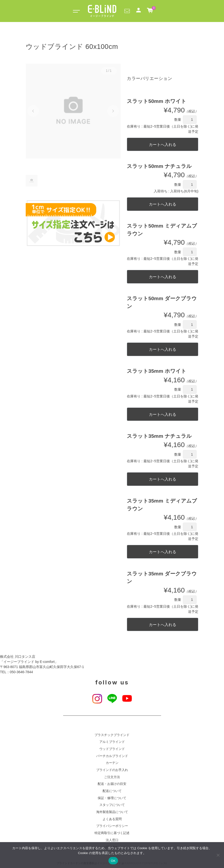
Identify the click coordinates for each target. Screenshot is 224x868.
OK (113, 861)
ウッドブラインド (112, 749)
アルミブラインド (112, 742)
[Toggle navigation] (76, 11)
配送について (112, 791)
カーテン (112, 763)
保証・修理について (112, 798)
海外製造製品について (112, 812)
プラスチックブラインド (112, 735)
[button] (127, 11)
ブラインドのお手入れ (112, 770)
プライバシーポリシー (112, 826)
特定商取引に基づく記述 (112, 833)
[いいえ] (218, 855)
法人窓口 (112, 840)
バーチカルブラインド (112, 756)
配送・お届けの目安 (112, 784)
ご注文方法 (112, 777)
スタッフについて (112, 805)
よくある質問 (112, 819)
